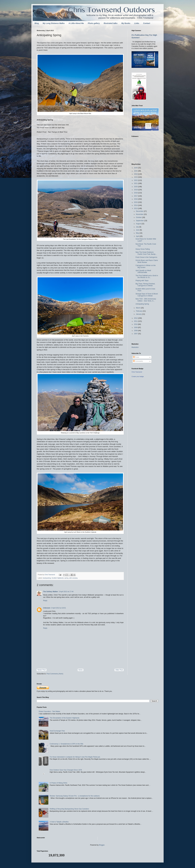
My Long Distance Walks (54, 23)
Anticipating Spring (142, 304)
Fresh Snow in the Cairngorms (146, 257)
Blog (37, 23)
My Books (126, 23)
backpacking (47, 578)
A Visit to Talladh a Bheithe (59, 822)
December (140, 211)
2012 (136, 318)
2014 (136, 205)
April (138, 236)
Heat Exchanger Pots (57, 731)
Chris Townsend (137, 372)
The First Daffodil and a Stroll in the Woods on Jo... (147, 277)
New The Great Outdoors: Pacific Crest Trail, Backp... (146, 253)
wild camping (73, 578)
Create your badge (138, 376)
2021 (136, 183)
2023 (136, 177)
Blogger (102, 845)
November (140, 214)
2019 (136, 190)
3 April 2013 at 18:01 (58, 608)
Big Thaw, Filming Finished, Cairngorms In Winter (145, 285)
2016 (136, 199)
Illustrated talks (111, 23)
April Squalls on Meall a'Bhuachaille (143, 271)
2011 (136, 321)
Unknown (47, 608)
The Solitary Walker (51, 592)
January (139, 314)
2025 (136, 171)
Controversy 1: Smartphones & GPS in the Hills (66, 744)
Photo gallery (94, 23)
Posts (136, 357)
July (138, 227)
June (138, 230)
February (139, 311)
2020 (136, 187)
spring (66, 578)
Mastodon (135, 347)
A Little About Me (76, 23)
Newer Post (42, 670)
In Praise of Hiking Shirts (58, 783)
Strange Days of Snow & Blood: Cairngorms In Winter (147, 295)
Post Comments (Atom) (55, 674)
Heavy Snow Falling (143, 249)
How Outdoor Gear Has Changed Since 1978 (66, 770)
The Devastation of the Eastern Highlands (65, 718)
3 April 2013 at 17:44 (66, 592)
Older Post (119, 670)
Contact (147, 23)
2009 (136, 328)
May (138, 233)
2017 (136, 196)
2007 (136, 334)
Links (137, 23)
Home (81, 670)
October (139, 217)
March (138, 308)
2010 (136, 324)
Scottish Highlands (58, 578)
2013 (136, 208)
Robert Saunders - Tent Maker (49, 711)
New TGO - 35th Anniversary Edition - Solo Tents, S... (146, 300)
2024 (136, 174)
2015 (136, 202)
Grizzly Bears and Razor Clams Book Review (147, 261)
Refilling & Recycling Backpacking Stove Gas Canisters (69, 809)
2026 (136, 168)
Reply (45, 600)
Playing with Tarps (142, 281)
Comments (138, 361)
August (139, 224)
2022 (136, 180)
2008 (136, 331)
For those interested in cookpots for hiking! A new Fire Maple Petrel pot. (75, 757)
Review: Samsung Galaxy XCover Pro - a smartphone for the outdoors (75, 796)
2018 (136, 193)
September (140, 221)
